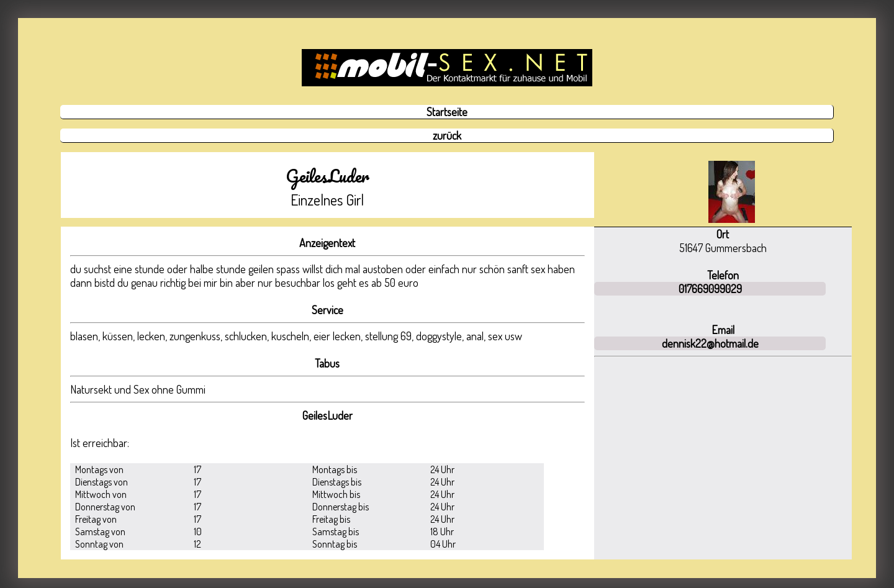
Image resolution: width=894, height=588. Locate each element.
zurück (447, 135)
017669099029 (710, 289)
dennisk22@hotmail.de (710, 343)
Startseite (447, 112)
